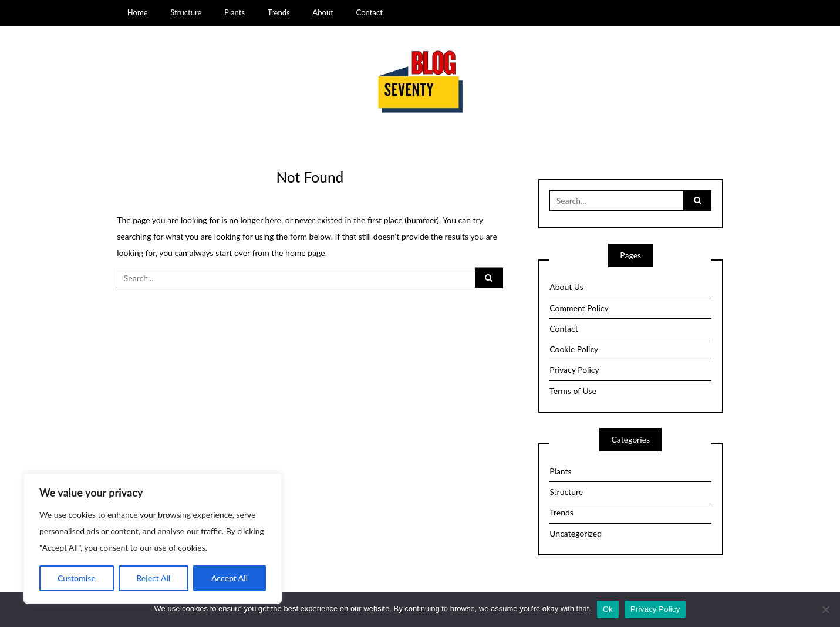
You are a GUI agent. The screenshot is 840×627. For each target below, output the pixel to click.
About (323, 12)
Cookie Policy (574, 349)
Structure (186, 12)
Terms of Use (573, 391)
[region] (153, 538)
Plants (235, 12)
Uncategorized (576, 533)
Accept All (230, 578)
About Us (566, 287)
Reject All (153, 578)
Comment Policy (579, 308)
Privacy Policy (574, 370)
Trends (279, 12)
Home (138, 12)
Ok (608, 609)
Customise (77, 578)
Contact (370, 12)
